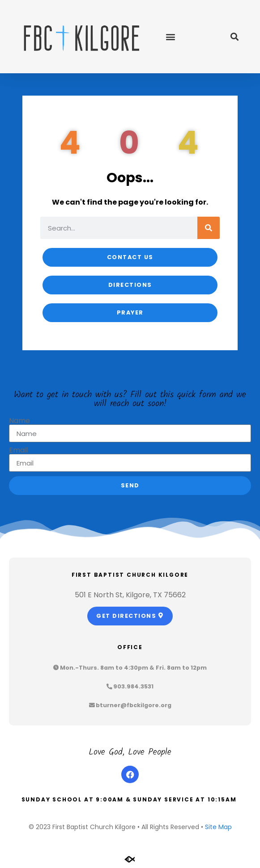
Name (19, 421)
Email (18, 450)
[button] (171, 37)
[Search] (209, 228)
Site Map (218, 827)
